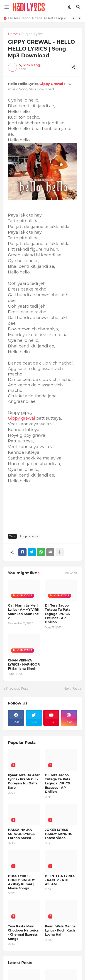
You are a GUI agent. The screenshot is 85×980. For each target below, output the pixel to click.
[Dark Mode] (70, 7)
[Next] (79, 18)
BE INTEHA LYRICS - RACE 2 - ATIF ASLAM (60, 880)
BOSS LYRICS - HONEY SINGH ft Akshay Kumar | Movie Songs (21, 882)
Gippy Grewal (51, 84)
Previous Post (17, 689)
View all (71, 573)
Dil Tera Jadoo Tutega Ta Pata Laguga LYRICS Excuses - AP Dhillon (39, 18)
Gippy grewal (22, 418)
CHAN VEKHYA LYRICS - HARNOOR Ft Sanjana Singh (24, 664)
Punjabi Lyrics (32, 34)
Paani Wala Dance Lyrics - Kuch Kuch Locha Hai (60, 930)
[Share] (73, 67)
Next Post (71, 689)
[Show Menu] (6, 7)
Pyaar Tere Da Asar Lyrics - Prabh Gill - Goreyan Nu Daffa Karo (24, 781)
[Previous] (74, 18)
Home (13, 34)
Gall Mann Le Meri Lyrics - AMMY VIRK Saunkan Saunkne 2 (24, 612)
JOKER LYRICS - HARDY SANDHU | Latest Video (60, 834)
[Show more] (60, 552)
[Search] (79, 7)
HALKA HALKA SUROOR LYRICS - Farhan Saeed (22, 834)
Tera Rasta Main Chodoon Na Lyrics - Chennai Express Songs (23, 933)
